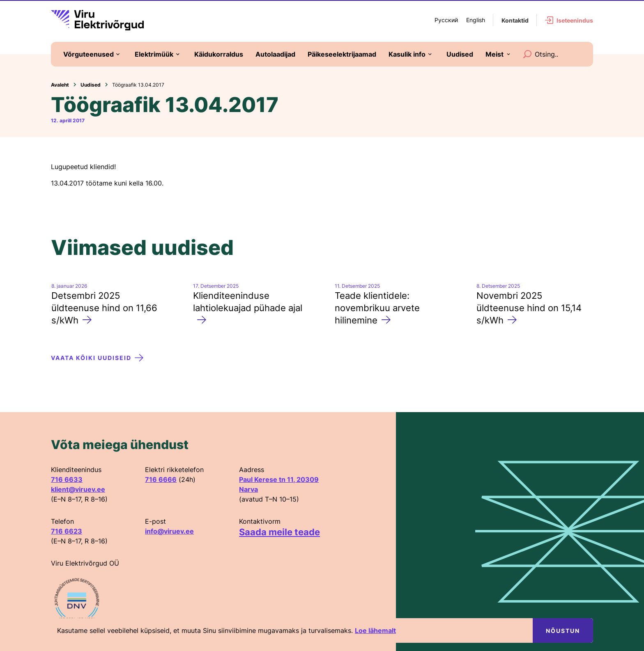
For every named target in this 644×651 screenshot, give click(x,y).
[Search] (527, 54)
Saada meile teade (279, 532)
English (476, 20)
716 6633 (67, 479)
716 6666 (161, 479)
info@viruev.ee (169, 531)
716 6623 (67, 531)
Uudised (91, 85)
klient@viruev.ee (78, 489)
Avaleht (60, 85)
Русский (446, 20)
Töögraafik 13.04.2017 (138, 85)
